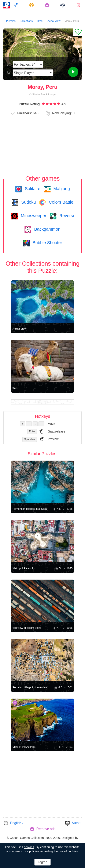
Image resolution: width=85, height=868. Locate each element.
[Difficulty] (28, 64)
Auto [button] (75, 823)
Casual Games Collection (27, 838)
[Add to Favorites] (77, 32)
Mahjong (61, 189)
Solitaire (32, 189)
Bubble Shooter (47, 243)
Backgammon (47, 229)
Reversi (66, 216)
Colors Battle (60, 202)
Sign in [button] (79, 5)
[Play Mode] (33, 73)
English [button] (16, 823)
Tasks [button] (32, 5)
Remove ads (46, 829)
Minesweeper (33, 216)
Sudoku (28, 202)
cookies (29, 847)
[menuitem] (17, 5)
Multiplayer (17, 5)
